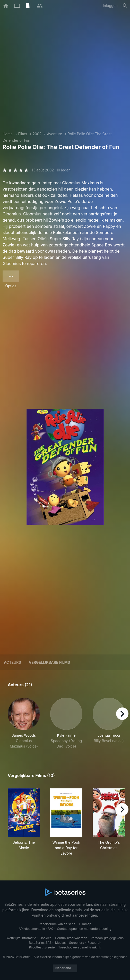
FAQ (51, 929)
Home (8, 134)
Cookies (46, 938)
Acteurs (12, 662)
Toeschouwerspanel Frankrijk (80, 947)
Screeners (77, 943)
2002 (37, 134)
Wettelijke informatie (21, 938)
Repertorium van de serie (57, 924)
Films (23, 134)
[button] (24, 723)
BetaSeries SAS (40, 943)
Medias (60, 943)
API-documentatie (32, 929)
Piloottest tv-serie (42, 947)
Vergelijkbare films (49, 662)
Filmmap (85, 924)
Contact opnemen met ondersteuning (84, 929)
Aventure (54, 134)
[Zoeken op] (125, 6)
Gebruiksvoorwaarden (71, 938)
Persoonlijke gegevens (107, 938)
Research (94, 943)
